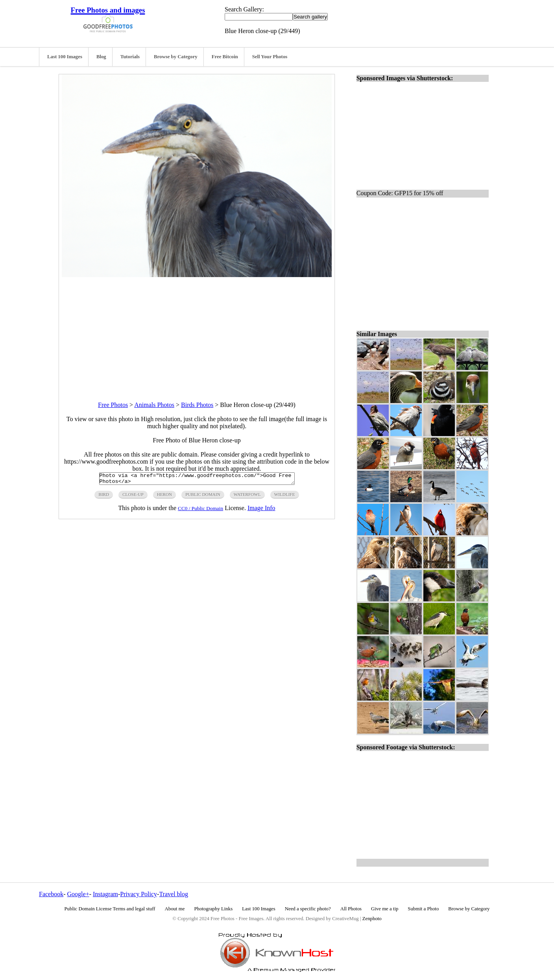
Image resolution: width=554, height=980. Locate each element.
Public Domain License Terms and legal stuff (110, 909)
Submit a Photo (423, 909)
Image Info (261, 510)
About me (175, 909)
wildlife (285, 497)
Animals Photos (154, 405)
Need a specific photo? (308, 909)
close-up (133, 497)
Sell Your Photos (270, 57)
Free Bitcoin (225, 57)
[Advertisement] (197, 332)
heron (165, 497)
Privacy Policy (138, 894)
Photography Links (213, 909)
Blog (101, 57)
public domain (203, 497)
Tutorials (130, 57)
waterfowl (247, 497)
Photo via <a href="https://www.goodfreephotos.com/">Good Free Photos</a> (197, 480)
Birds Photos (197, 405)
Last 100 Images (65, 57)
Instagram (105, 894)
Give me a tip (385, 909)
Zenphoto (372, 919)
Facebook (51, 894)
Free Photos (113, 405)
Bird (104, 497)
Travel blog (174, 894)
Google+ (78, 894)
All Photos (351, 909)
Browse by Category (176, 57)
